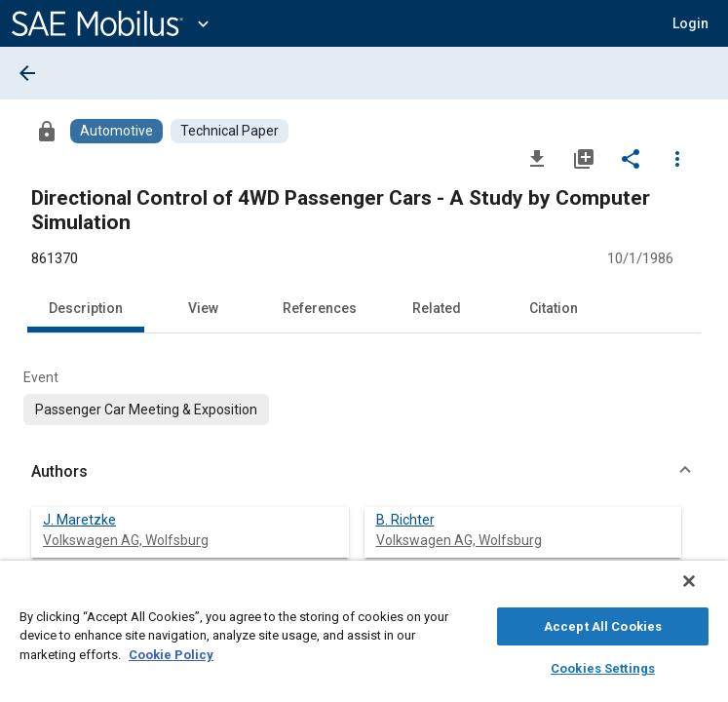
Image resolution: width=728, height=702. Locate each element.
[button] (690, 23)
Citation (554, 308)
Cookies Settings (603, 665)
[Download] (537, 158)
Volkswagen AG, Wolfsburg (126, 540)
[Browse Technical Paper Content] (230, 131)
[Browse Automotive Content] (116, 131)
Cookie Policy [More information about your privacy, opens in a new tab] (171, 652)
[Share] (631, 158)
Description (86, 308)
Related (437, 308)
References (320, 308)
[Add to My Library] (584, 158)
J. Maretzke (79, 520)
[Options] (677, 158)
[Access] (47, 131)
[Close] (703, 591)
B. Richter (405, 520)
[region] (364, 636)
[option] (146, 409)
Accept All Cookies (603, 624)
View (203, 308)
